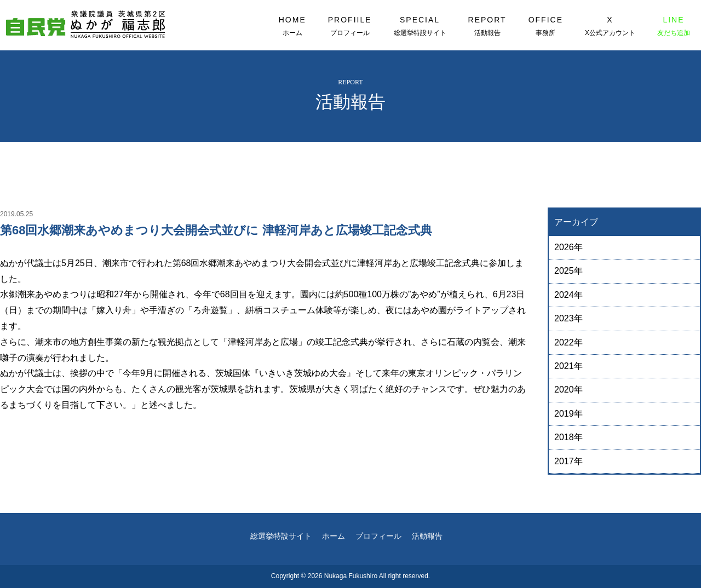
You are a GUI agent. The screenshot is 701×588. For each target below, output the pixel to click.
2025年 (568, 271)
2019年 (568, 414)
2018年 (568, 437)
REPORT (487, 26)
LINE (674, 26)
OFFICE (546, 26)
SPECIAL (420, 26)
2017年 (568, 461)
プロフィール (378, 536)
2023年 (568, 318)
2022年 (568, 342)
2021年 (568, 366)
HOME (292, 26)
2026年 (568, 247)
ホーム (334, 536)
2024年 (568, 295)
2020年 (568, 390)
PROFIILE (350, 26)
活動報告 (427, 536)
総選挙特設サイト (281, 536)
